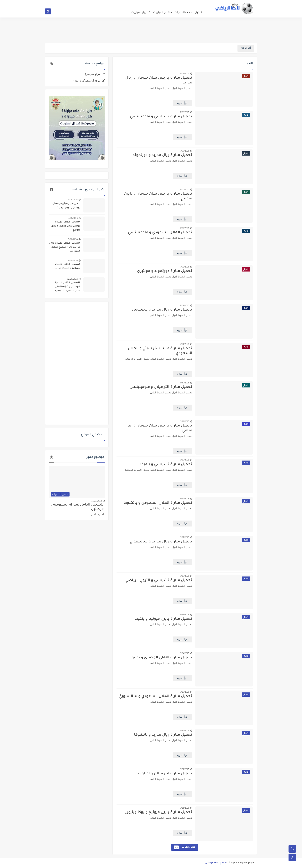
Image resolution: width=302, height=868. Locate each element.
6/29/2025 (185, 421)
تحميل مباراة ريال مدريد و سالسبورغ (161, 542)
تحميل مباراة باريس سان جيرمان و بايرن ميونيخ (158, 196)
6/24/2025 (185, 653)
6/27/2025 (185, 499)
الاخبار (199, 13)
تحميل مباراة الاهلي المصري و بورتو (162, 658)
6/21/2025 (185, 769)
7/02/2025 (185, 267)
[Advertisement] (151, 30)
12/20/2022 (72, 279)
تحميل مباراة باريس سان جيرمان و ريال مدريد (159, 80)
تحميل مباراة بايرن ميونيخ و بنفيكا (163, 619)
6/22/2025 (185, 731)
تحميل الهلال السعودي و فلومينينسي (160, 233)
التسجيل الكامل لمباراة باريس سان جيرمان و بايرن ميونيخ (66, 226)
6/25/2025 (185, 576)
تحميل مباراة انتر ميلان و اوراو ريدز (163, 774)
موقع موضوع (93, 74)
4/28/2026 (73, 218)
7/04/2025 (185, 228)
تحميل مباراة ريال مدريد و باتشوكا (163, 735)
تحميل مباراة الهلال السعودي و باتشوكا (158, 503)
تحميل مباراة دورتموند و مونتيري (165, 271)
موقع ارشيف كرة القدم (87, 81)
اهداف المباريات (184, 13)
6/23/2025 (185, 692)
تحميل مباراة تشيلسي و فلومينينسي (161, 117)
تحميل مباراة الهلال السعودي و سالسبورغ (156, 696)
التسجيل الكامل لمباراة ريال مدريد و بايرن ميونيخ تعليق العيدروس (65, 247)
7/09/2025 (185, 73)
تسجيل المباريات (141, 13)
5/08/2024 (73, 239)
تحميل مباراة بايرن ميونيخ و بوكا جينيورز (159, 812)
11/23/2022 (96, 501)
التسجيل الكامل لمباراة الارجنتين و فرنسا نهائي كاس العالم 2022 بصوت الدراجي (67, 287)
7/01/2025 (185, 305)
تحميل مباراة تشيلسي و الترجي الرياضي (159, 580)
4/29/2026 (73, 200)
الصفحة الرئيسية (196, 3)
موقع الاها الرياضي (215, 863)
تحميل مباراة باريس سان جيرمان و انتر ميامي (160, 428)
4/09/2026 (73, 260)
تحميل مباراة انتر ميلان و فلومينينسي (161, 387)
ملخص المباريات (162, 13)
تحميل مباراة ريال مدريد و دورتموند (162, 155)
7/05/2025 (185, 151)
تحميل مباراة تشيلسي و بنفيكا (166, 464)
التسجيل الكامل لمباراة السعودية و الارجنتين (78, 507)
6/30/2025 (185, 383)
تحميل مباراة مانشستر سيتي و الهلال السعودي (160, 351)
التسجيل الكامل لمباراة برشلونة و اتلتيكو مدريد (68, 266)
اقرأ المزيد (183, 103)
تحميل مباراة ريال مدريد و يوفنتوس (162, 310)
